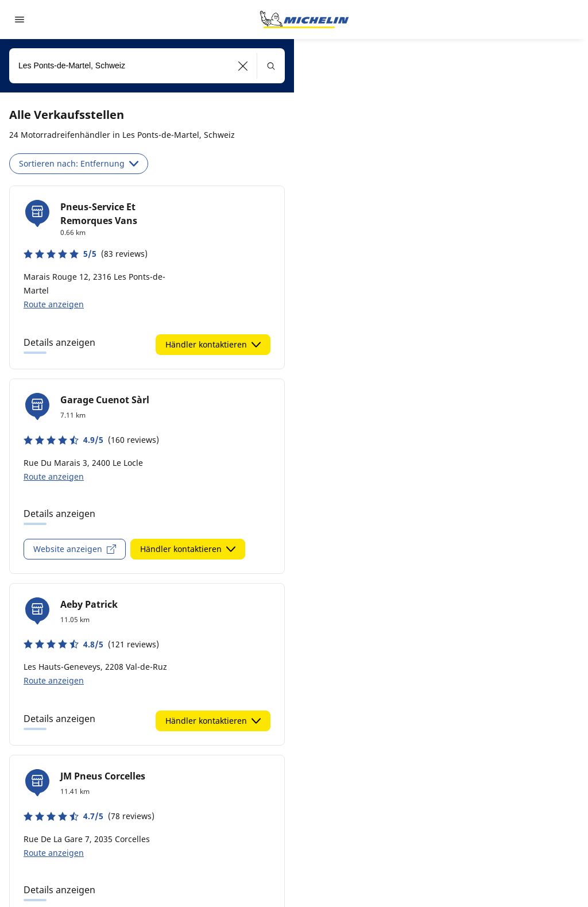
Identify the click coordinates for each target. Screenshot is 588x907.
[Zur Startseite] (304, 20)
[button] (243, 66)
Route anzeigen (54, 304)
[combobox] (147, 66)
